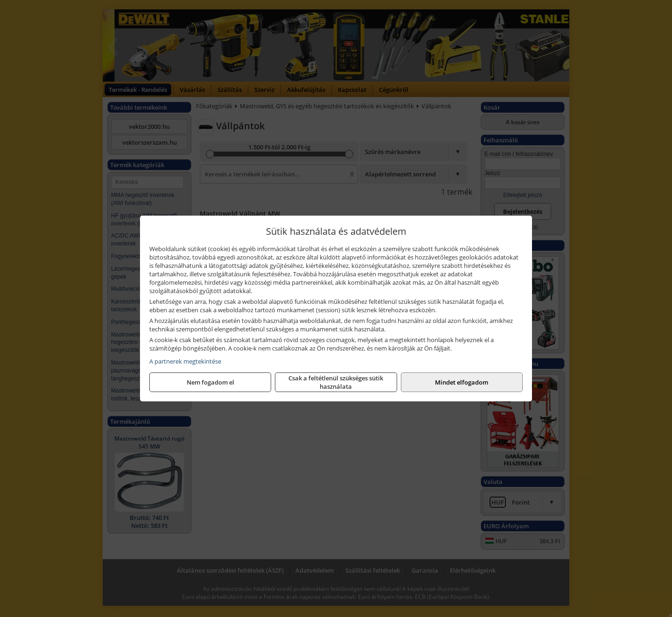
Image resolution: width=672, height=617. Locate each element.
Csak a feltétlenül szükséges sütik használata (336, 382)
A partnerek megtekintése (185, 361)
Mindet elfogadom (462, 382)
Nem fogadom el (210, 382)
